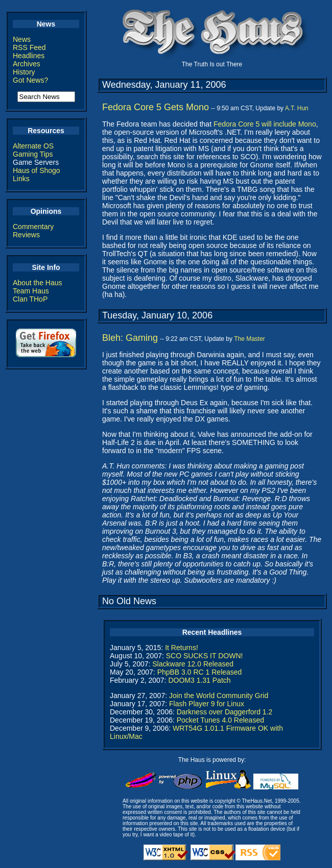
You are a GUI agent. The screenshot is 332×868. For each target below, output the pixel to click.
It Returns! (182, 648)
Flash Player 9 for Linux (207, 704)
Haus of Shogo (37, 170)
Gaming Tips (33, 154)
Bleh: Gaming (130, 338)
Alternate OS (33, 146)
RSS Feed (29, 47)
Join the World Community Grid (219, 696)
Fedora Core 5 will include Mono (265, 124)
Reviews (26, 235)
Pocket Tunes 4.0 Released (220, 720)
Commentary (33, 227)
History (24, 72)
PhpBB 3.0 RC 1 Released (200, 672)
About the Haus (38, 283)
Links (21, 179)
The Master (250, 339)
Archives (27, 64)
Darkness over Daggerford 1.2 (225, 712)
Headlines (29, 56)
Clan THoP (30, 299)
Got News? (30, 80)
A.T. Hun (297, 108)
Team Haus (31, 291)
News (22, 39)
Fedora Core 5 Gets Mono (156, 107)
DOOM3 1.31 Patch (199, 680)
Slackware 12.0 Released (193, 664)
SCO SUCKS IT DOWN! (205, 656)
